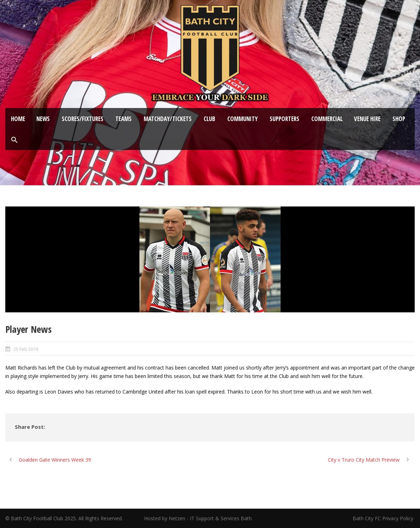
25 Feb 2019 (26, 349)
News (43, 119)
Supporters (284, 119)
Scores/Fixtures (83, 119)
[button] (14, 140)
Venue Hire (367, 119)
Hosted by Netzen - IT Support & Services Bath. (198, 518)
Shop (399, 119)
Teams (124, 119)
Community (242, 119)
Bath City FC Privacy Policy (384, 518)
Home (18, 119)
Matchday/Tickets (168, 119)
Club (209, 119)
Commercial (327, 119)
